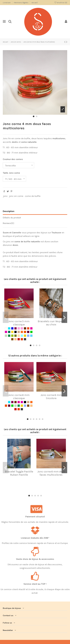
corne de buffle (33, 196)
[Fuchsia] (6, 332)
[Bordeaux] (15, 328)
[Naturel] (19, 336)
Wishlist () (61, 3)
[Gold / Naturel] (25, 336)
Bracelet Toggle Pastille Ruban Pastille (19, 473)
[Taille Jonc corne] (14, 179)
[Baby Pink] (19, 328)
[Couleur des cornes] (18, 165)
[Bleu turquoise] (9, 328)
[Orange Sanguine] (25, 332)
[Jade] (9, 332)
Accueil (35, 3)
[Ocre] (15, 339)
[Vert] (31, 332)
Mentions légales (21, 3)
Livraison (7, 3)
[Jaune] (12, 332)
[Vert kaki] (15, 336)
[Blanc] (6, 328)
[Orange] (22, 332)
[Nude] (19, 332)
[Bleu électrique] (12, 328)
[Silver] (25, 339)
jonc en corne (16, 196)
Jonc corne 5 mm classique (19, 323)
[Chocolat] (25, 328)
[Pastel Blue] (31, 336)
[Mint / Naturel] (22, 336)
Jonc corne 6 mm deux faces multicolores (51, 473)
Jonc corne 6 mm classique (19, 397)
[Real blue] (28, 336)
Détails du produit (12, 218)
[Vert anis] (12, 336)
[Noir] (15, 332)
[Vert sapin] (9, 336)
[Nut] (12, 339)
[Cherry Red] (19, 339)
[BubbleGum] (22, 328)
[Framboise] (31, 328)
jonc (5, 196)
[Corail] (28, 328)
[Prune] (28, 332)
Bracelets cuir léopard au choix (51, 323)
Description (9, 211)
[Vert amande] (6, 336)
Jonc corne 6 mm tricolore (51, 397)
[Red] (22, 339)
